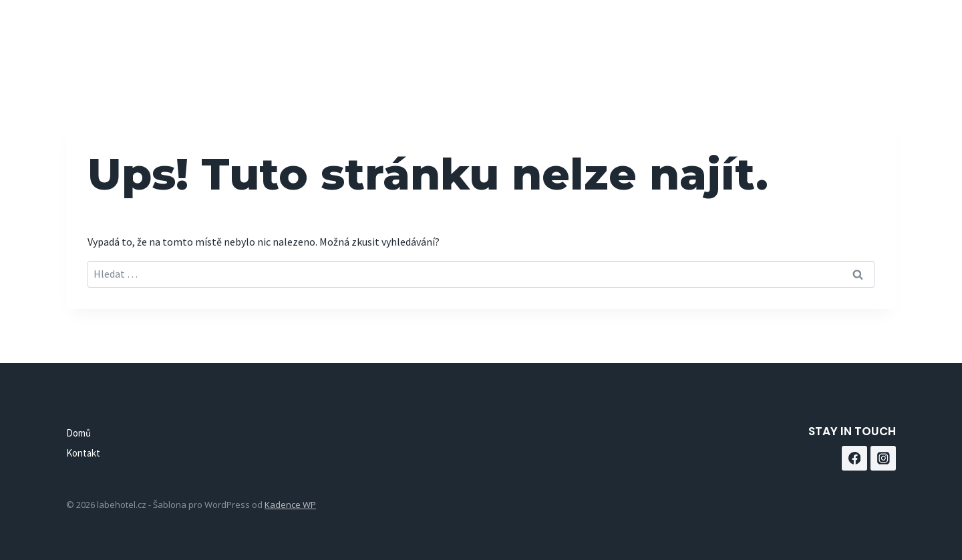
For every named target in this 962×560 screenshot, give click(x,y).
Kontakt (781, 34)
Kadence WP (290, 505)
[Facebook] (847, 34)
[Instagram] (881, 34)
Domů (718, 34)
